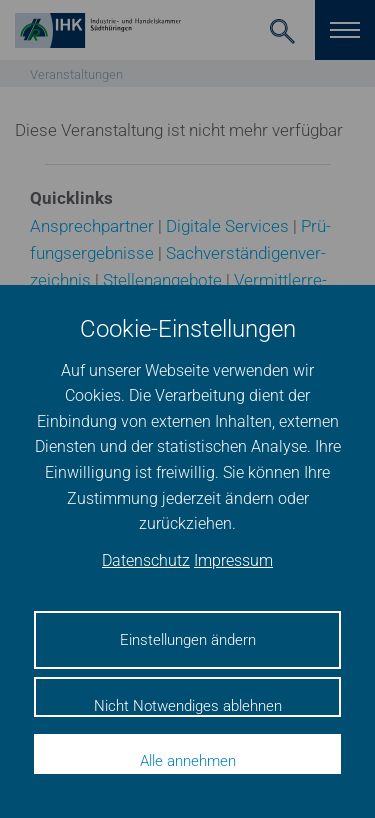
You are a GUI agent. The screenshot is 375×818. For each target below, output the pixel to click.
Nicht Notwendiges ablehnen (188, 706)
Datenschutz (146, 560)
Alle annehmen (188, 761)
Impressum (233, 560)
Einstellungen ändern (188, 640)
